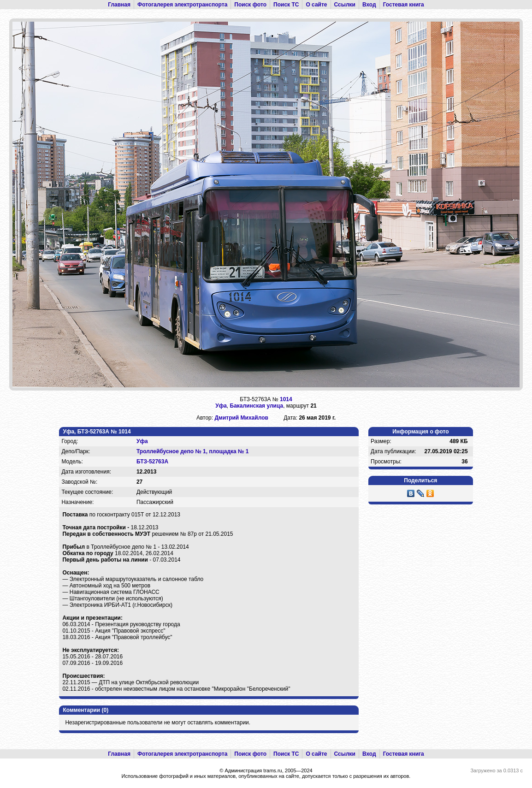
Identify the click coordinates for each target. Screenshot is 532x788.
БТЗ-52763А (152, 462)
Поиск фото (250, 5)
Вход (369, 5)
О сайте (316, 5)
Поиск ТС (286, 5)
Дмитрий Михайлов (241, 418)
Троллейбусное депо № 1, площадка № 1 (193, 451)
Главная (119, 5)
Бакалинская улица (257, 406)
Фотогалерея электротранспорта (182, 5)
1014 (286, 399)
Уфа (221, 406)
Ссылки (345, 5)
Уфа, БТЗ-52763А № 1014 (97, 432)
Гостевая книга (404, 5)
